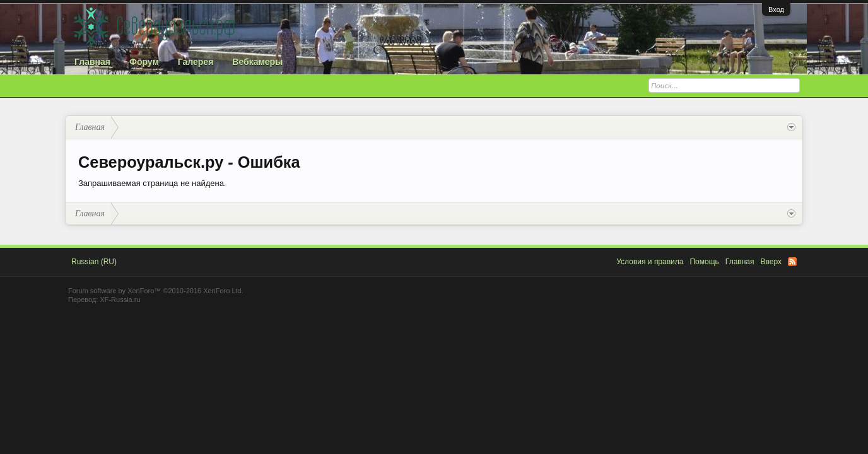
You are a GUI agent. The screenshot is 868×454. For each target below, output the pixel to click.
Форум (144, 62)
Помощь (704, 262)
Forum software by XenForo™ (156, 291)
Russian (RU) (94, 262)
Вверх (771, 262)
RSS (792, 262)
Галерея (196, 62)
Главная (92, 62)
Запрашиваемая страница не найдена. (152, 183)
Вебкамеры (257, 62)
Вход (776, 9)
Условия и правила (650, 262)
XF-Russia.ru (120, 300)
